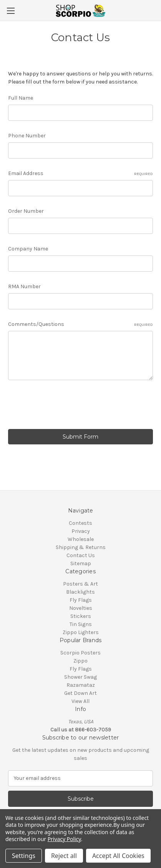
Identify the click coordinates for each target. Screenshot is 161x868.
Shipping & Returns (81, 547)
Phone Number (27, 136)
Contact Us (81, 555)
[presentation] (66, 406)
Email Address (80, 174)
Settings (24, 856)
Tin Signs (81, 624)
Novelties (81, 608)
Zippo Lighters (81, 632)
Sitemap (81, 563)
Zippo (80, 661)
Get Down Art (80, 693)
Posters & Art (80, 584)
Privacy (81, 531)
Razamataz (81, 685)
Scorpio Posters (80, 653)
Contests (80, 523)
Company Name (28, 249)
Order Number (26, 211)
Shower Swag (80, 677)
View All (80, 701)
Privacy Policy (64, 839)
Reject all (64, 856)
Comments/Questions (80, 324)
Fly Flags (81, 600)
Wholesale (81, 539)
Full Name (21, 98)
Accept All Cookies (118, 856)
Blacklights (80, 592)
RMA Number (24, 286)
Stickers (81, 616)
